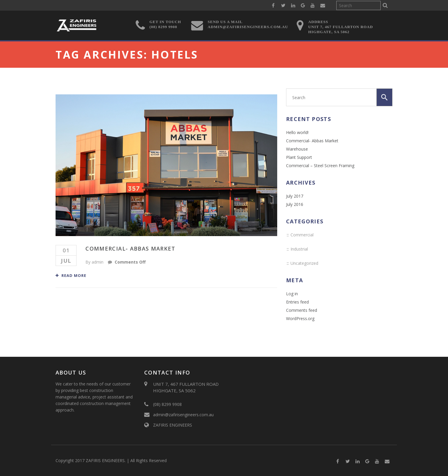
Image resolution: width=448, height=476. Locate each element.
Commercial (302, 235)
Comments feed (302, 310)
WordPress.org (300, 318)
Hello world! (297, 132)
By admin (94, 262)
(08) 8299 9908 (167, 404)
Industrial (299, 249)
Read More (71, 275)
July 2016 (295, 204)
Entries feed (297, 302)
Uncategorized (304, 263)
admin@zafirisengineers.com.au (183, 415)
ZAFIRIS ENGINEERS (173, 425)
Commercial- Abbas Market (130, 249)
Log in (292, 294)
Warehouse (297, 149)
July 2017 (295, 196)
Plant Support (299, 157)
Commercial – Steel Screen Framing (320, 166)
